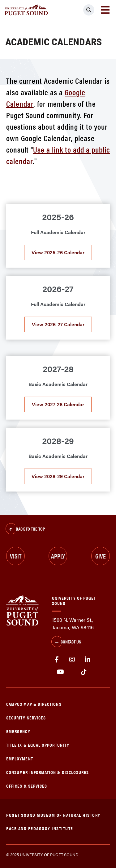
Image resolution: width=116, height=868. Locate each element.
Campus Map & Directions (34, 704)
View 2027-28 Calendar (58, 404)
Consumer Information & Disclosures (47, 772)
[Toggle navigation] (105, 10)
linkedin (88, 660)
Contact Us (66, 642)
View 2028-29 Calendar (58, 476)
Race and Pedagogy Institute (40, 828)
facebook (57, 660)
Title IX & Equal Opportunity (38, 745)
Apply (58, 556)
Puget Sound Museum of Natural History (53, 815)
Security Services (26, 717)
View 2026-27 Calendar (58, 324)
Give (101, 556)
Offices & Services (27, 786)
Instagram (72, 660)
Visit (16, 556)
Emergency (18, 731)
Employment (20, 758)
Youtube (60, 672)
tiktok (84, 672)
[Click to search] (89, 10)
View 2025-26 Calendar (58, 252)
